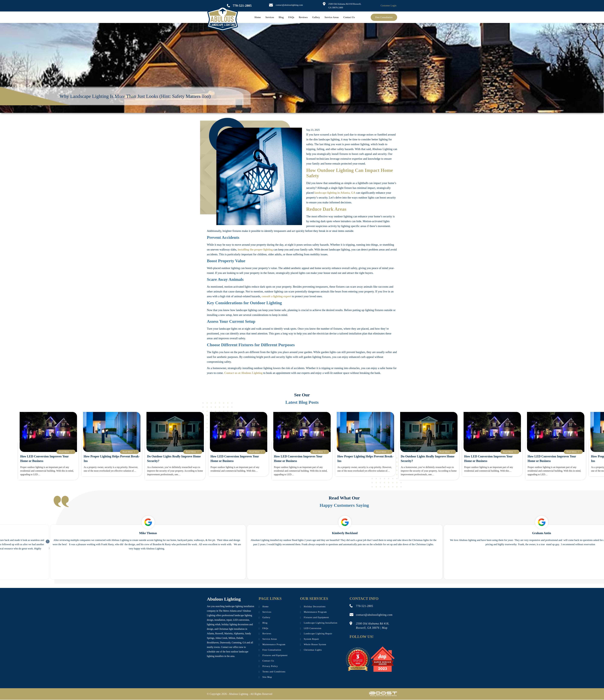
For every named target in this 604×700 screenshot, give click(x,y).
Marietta (228, 633)
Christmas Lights (313, 650)
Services (270, 17)
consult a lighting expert (276, 296)
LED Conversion (313, 628)
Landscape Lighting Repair (318, 634)
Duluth (240, 638)
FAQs (291, 17)
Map (385, 628)
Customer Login (389, 6)
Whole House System (315, 645)
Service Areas (332, 17)
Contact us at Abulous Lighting (243, 373)
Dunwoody (225, 643)
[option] (239, 444)
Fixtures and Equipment (275, 656)
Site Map (267, 677)
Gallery (316, 17)
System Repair (311, 639)
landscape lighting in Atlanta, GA (335, 193)
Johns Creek (221, 638)
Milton (232, 638)
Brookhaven (213, 643)
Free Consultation (384, 17)
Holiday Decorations (315, 607)
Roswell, (219, 633)
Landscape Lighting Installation (321, 623)
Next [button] (46, 540)
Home (258, 17)
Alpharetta (239, 633)
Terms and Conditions (274, 672)
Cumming (236, 643)
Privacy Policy (270, 666)
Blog (281, 17)
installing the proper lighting (255, 249)
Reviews (303, 17)
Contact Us (349, 17)
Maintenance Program (274, 645)
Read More (66, 452)
